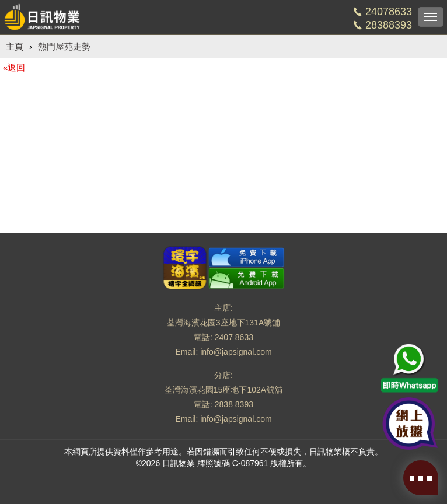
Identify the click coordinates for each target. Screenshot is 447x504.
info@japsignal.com (236, 352)
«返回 (14, 67)
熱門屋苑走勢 (64, 46)
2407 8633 (234, 337)
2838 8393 (234, 404)
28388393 (389, 25)
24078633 (389, 12)
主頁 (15, 46)
